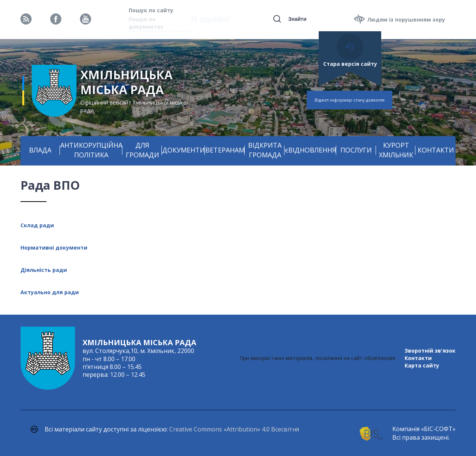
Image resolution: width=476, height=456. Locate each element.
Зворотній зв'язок (430, 351)
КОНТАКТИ (436, 150)
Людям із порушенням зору (406, 20)
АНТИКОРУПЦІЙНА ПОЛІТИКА (91, 150)
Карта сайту (422, 365)
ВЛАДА (40, 150)
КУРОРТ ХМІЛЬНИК (396, 150)
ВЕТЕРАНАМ (225, 150)
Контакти (418, 358)
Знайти (297, 19)
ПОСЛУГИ (356, 150)
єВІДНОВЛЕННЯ (311, 150)
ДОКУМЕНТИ (184, 150)
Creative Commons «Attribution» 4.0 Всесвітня (234, 429)
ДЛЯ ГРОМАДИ (142, 150)
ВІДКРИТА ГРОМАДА (265, 150)
